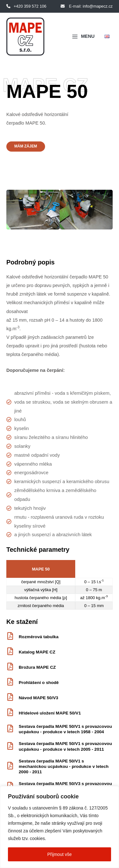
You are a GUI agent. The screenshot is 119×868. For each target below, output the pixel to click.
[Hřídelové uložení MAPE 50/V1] (10, 713)
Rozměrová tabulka (39, 637)
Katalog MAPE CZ (37, 652)
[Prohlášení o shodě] (10, 682)
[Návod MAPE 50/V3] (10, 698)
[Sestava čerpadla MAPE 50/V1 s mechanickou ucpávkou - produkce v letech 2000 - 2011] (10, 766)
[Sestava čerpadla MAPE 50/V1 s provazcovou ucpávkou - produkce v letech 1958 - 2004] (10, 729)
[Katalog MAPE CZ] (10, 652)
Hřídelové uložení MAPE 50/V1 (50, 713)
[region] (60, 827)
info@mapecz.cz (98, 6)
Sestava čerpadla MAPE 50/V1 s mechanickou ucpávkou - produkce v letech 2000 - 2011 (64, 766)
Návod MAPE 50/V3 (38, 698)
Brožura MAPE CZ (37, 667)
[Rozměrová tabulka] (10, 637)
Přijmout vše (60, 854)
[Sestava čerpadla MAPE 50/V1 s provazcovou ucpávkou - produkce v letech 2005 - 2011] (10, 747)
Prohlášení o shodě (39, 683)
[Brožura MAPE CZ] (10, 667)
